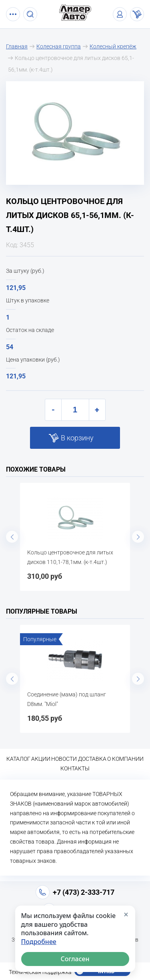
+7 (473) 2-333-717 (84, 892)
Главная (17, 46)
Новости (64, 759)
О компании (125, 759)
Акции (41, 759)
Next (138, 537)
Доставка (92, 759)
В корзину (77, 438)
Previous (12, 537)
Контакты (75, 768)
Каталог (18, 759)
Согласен (75, 959)
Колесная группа (59, 46)
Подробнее (39, 942)
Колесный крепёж (113, 46)
